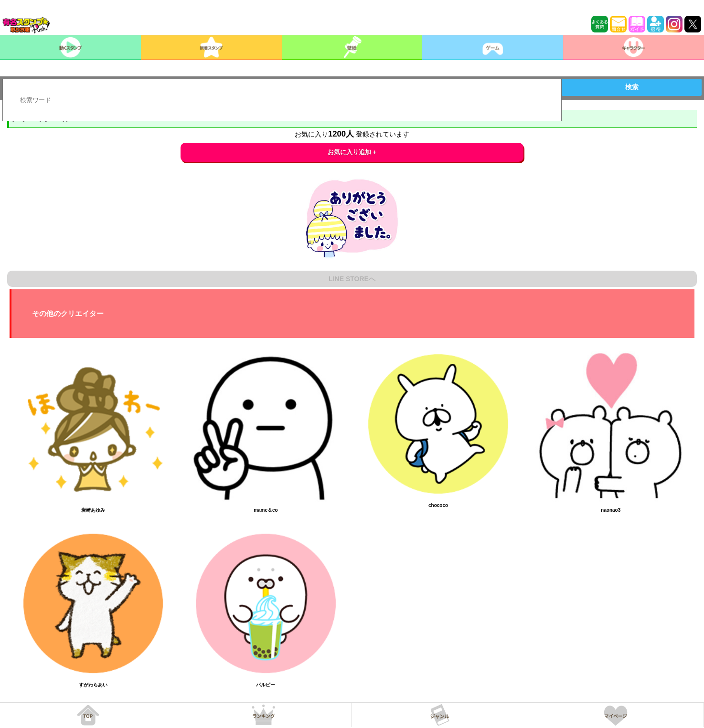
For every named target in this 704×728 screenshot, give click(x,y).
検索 (632, 87)
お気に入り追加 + (352, 152)
